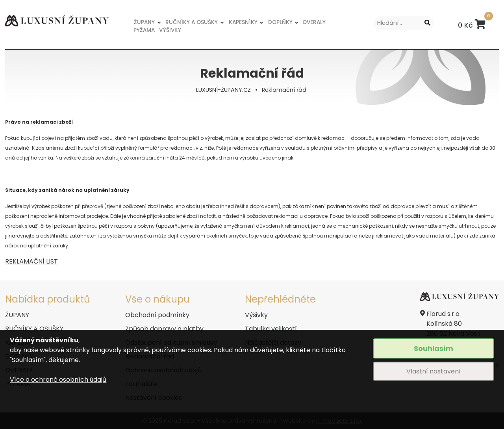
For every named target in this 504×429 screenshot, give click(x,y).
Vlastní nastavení (434, 371)
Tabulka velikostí (271, 329)
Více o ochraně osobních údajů (58, 380)
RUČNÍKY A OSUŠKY (192, 22)
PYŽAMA (144, 30)
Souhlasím (434, 348)
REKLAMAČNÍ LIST (31, 261)
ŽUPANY (144, 22)
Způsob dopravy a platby (164, 329)
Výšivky (256, 315)
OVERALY (314, 22)
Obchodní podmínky (157, 315)
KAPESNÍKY (243, 22)
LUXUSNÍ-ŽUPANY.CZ (223, 90)
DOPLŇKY (280, 22)
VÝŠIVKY (170, 30)
